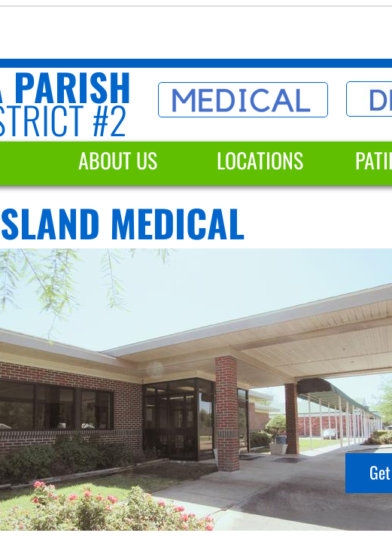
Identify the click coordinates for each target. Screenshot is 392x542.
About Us (118, 160)
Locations (260, 160)
